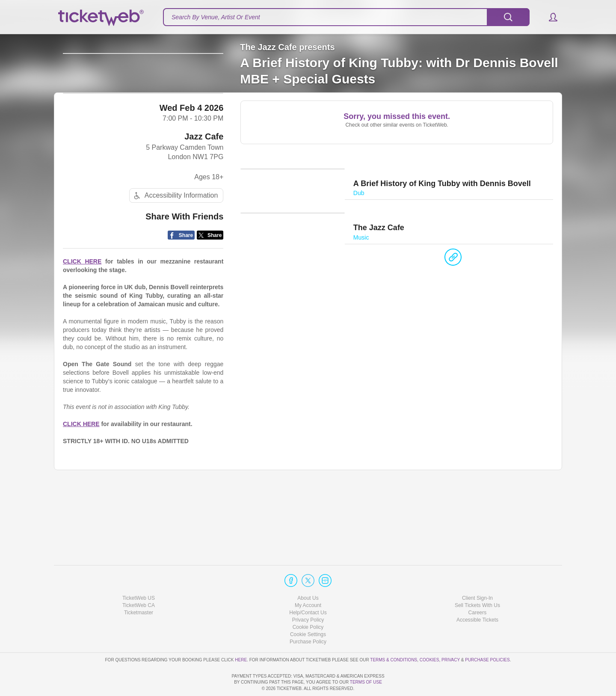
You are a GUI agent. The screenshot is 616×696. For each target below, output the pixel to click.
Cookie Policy (308, 603)
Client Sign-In (477, 573)
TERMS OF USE (366, 682)
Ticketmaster (139, 588)
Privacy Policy (308, 595)
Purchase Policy (308, 617)
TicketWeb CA (139, 581)
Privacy (451, 635)
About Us (308, 573)
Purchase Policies (487, 635)
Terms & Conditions (394, 635)
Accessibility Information (175, 263)
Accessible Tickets (477, 595)
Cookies (429, 635)
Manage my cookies (308, 610)
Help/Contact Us (308, 588)
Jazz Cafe (204, 204)
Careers (478, 588)
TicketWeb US (139, 573)
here (241, 635)
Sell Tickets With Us (477, 581)
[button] (549, 17)
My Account (308, 581)
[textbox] (346, 17)
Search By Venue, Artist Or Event (216, 17)
